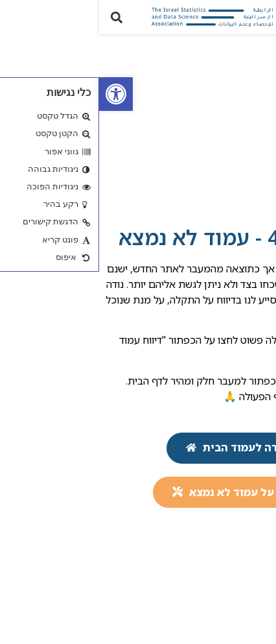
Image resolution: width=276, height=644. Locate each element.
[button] (259, 17)
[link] (17, 94)
